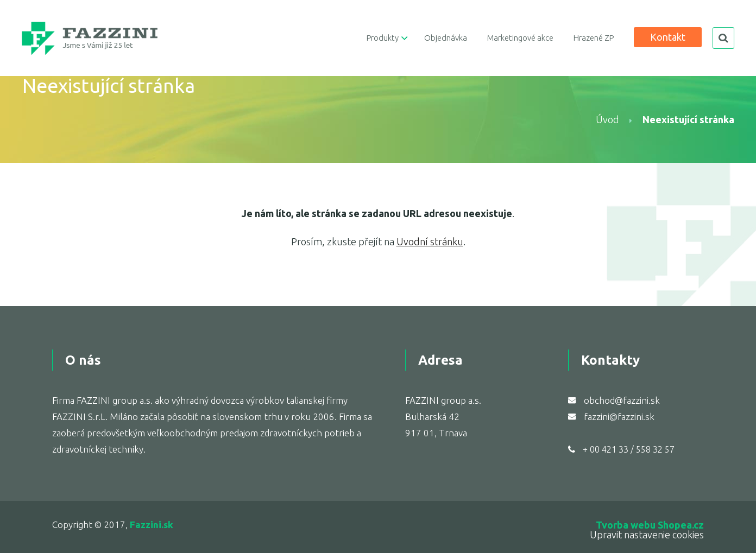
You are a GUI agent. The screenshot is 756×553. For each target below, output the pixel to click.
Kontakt (668, 37)
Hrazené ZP (594, 38)
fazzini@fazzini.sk (619, 417)
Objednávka (446, 38)
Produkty (383, 38)
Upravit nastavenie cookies (647, 535)
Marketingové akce (520, 38)
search (723, 38)
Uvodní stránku (430, 241)
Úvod (607, 119)
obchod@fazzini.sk (622, 400)
